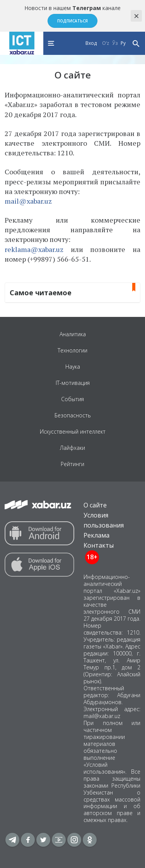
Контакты (99, 545)
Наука (73, 367)
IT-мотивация (73, 383)
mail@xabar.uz (28, 201)
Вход (91, 43)
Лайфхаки (72, 448)
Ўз (115, 43)
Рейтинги (72, 464)
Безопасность (73, 415)
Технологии (72, 350)
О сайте (95, 505)
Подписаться (72, 21)
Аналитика (73, 334)
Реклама (96, 535)
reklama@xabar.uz (34, 249)
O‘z (106, 43)
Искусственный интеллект (73, 431)
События (72, 399)
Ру (123, 43)
